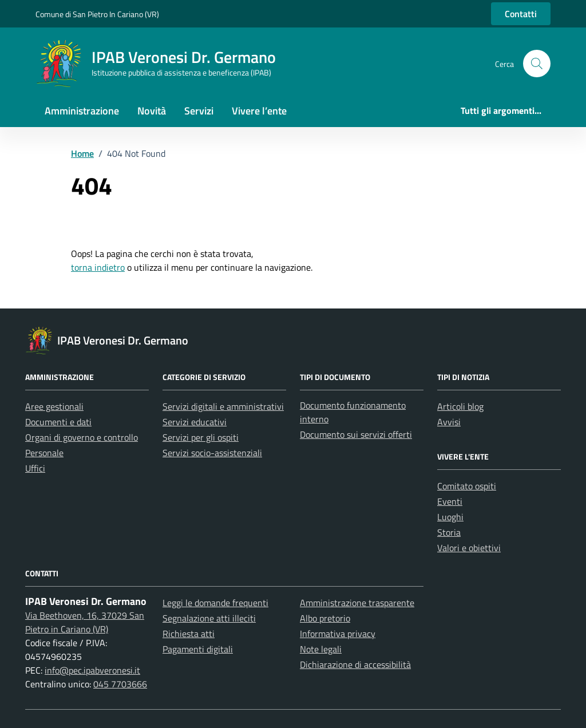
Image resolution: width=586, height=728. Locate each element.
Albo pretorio (325, 618)
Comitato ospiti (467, 486)
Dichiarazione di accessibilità (355, 664)
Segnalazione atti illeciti (209, 618)
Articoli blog (460, 406)
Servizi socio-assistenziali (212, 453)
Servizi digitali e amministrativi (223, 406)
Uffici (35, 468)
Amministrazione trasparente (357, 603)
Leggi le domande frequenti (215, 603)
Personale (44, 453)
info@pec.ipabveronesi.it (92, 670)
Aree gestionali (54, 406)
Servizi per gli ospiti (201, 437)
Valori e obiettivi (469, 548)
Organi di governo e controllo (82, 437)
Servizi (199, 111)
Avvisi (449, 422)
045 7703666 (120, 684)
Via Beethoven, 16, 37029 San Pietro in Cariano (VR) (85, 622)
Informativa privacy (338, 634)
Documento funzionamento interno (353, 412)
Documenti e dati (58, 422)
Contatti (521, 14)
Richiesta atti (189, 634)
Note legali (321, 649)
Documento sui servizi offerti (356, 434)
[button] (537, 64)
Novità (152, 111)
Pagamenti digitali (198, 649)
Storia (449, 532)
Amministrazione (82, 111)
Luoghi (450, 517)
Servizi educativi (195, 422)
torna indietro (98, 267)
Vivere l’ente (259, 111)
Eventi (450, 501)
